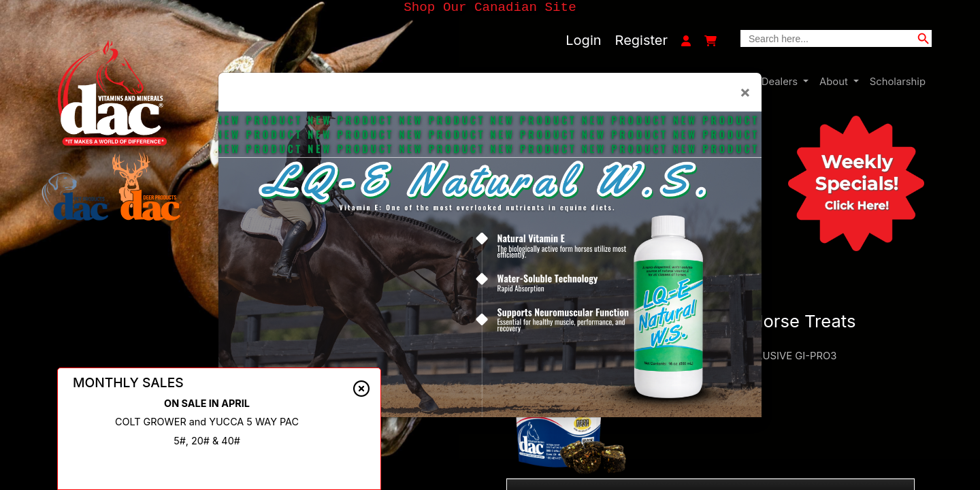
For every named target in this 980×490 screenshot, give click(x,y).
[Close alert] (361, 389)
